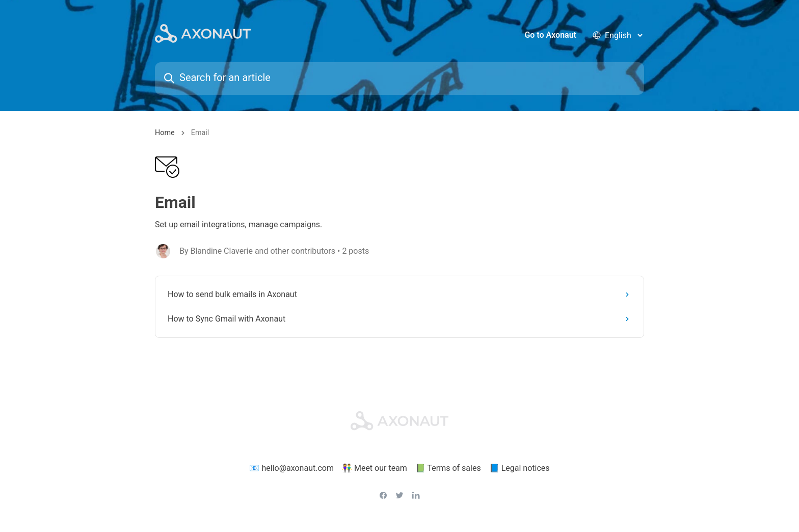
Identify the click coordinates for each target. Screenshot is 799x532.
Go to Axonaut (550, 35)
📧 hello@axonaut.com (291, 469)
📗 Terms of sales (448, 469)
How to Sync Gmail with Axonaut (401, 320)
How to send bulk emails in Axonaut (401, 295)
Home (165, 134)
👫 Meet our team (375, 469)
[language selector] (623, 35)
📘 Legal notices (520, 469)
